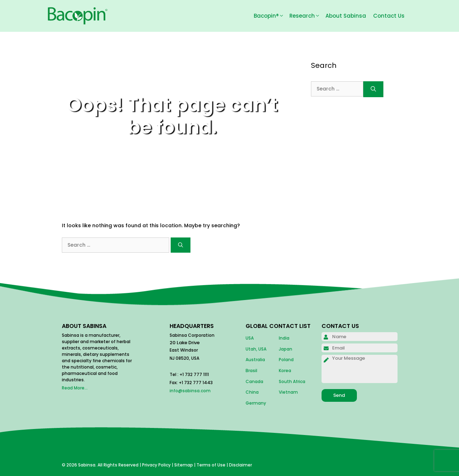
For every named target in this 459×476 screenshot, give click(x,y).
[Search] (181, 245)
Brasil (251, 371)
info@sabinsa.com (190, 391)
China (252, 392)
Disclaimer (240, 465)
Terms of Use (211, 465)
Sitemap (184, 465)
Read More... (75, 388)
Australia (255, 360)
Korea (285, 371)
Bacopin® (272, 16)
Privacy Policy (156, 465)
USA (250, 338)
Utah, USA (256, 349)
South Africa (292, 381)
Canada (254, 381)
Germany (256, 403)
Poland (286, 360)
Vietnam (288, 392)
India (284, 338)
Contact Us (389, 16)
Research (307, 16)
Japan (286, 349)
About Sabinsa (346, 16)
